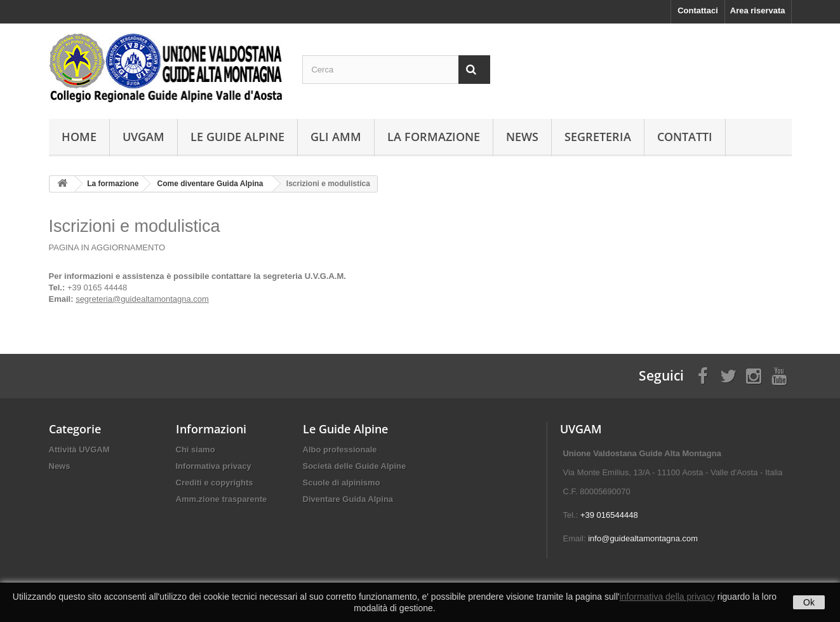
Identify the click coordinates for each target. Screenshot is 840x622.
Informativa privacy (214, 466)
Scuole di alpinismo (342, 483)
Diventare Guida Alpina (348, 499)
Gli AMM (336, 137)
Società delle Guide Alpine (355, 466)
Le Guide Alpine (237, 137)
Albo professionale (340, 450)
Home (79, 137)
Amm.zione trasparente (222, 499)
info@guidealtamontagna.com (643, 538)
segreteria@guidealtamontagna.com (142, 299)
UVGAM (143, 137)
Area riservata (758, 10)
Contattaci (698, 10)
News (522, 137)
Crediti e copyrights (215, 483)
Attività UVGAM (79, 450)
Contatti (685, 137)
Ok (809, 602)
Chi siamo (196, 450)
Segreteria (598, 137)
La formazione (434, 137)
